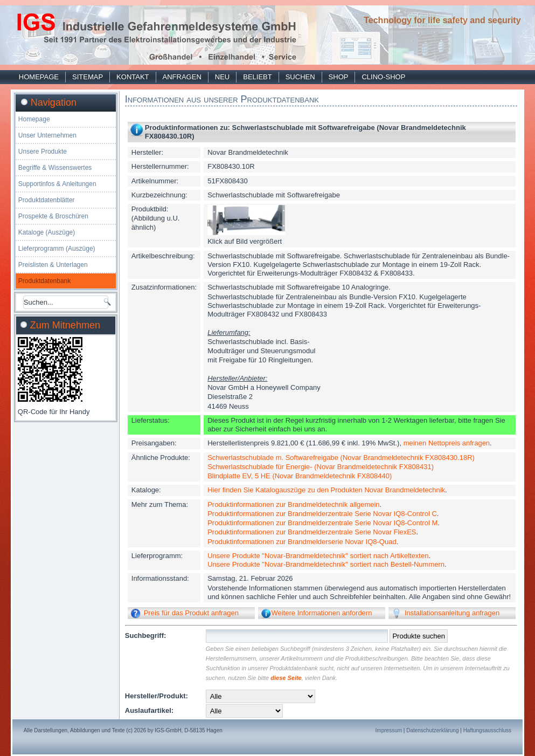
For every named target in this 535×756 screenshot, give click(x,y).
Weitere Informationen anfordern (321, 613)
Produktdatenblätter (47, 200)
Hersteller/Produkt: (157, 696)
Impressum (389, 730)
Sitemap (88, 77)
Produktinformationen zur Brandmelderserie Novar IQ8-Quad (302, 542)
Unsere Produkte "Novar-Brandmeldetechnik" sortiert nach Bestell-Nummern (326, 564)
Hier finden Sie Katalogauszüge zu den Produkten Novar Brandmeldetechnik (326, 490)
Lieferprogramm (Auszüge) (57, 249)
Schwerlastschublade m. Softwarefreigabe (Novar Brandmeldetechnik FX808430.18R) (341, 458)
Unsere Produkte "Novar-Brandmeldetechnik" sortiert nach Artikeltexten (318, 556)
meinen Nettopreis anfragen (447, 443)
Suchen (300, 77)
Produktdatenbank (44, 281)
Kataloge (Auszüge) (47, 232)
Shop (339, 77)
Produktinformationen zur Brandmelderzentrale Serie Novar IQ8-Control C (322, 514)
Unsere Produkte (43, 152)
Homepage (39, 77)
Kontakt (133, 77)
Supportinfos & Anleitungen (57, 184)
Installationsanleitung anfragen (452, 613)
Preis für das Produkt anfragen (191, 613)
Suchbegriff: (146, 635)
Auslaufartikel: (149, 710)
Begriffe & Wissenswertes (55, 168)
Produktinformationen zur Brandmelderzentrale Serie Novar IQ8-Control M (322, 523)
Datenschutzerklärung (432, 730)
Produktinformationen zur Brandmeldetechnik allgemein (293, 504)
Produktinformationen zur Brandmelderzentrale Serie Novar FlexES (312, 532)
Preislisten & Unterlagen (53, 265)
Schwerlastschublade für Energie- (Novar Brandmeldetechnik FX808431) (321, 467)
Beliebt (257, 77)
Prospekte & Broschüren (53, 216)
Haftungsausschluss (488, 730)
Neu (222, 77)
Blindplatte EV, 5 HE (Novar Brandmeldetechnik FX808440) (300, 476)
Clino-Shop (383, 77)
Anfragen (182, 77)
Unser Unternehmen (47, 135)
